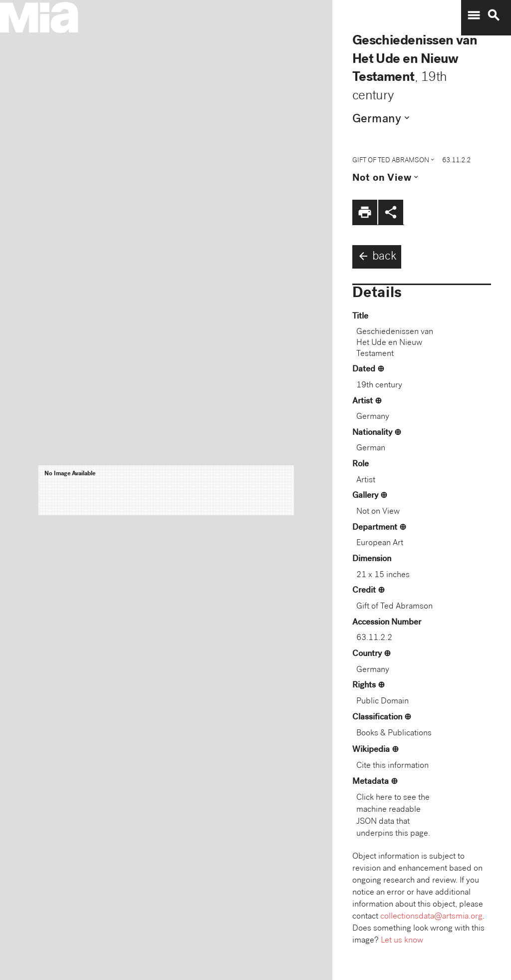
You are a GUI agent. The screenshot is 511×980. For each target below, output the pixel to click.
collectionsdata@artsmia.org (431, 917)
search (494, 15)
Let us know (402, 941)
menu (474, 15)
